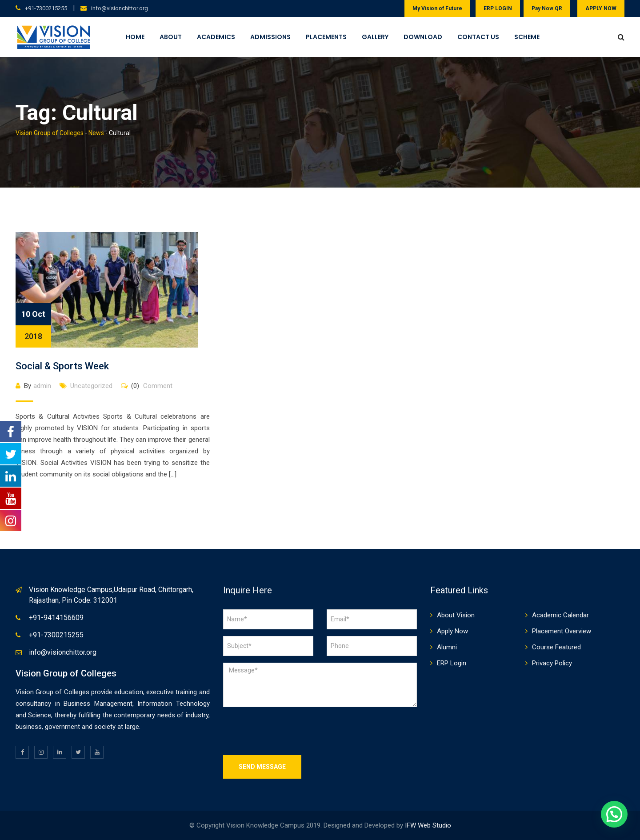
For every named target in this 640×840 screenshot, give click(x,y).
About (171, 37)
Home (135, 37)
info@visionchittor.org (120, 8)
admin (42, 386)
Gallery (375, 37)
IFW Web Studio (428, 825)
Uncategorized (91, 386)
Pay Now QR (547, 8)
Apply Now (452, 631)
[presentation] (291, 731)
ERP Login (452, 663)
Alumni (447, 647)
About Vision (456, 615)
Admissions (270, 37)
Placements (326, 37)
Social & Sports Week (62, 366)
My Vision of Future (437, 8)
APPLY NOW (601, 8)
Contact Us (478, 37)
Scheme (527, 37)
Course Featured (556, 647)
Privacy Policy (552, 663)
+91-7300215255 (46, 8)
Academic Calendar (560, 615)
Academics (216, 37)
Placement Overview (562, 631)
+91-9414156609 (56, 618)
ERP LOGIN (498, 8)
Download (423, 37)
